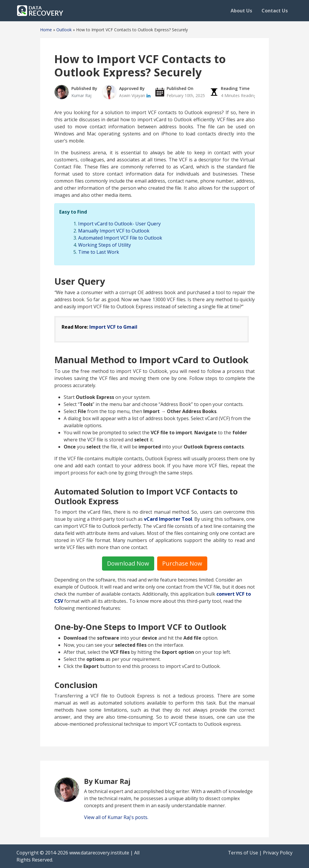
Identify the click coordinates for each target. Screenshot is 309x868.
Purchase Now (182, 563)
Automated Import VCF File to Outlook (120, 238)
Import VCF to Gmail (113, 327)
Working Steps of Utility (105, 245)
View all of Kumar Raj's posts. (116, 817)
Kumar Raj (81, 95)
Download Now (128, 563)
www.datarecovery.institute (99, 853)
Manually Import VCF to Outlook (114, 231)
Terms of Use (243, 853)
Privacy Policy (278, 853)
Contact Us (275, 11)
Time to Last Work (99, 252)
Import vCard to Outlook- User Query (119, 224)
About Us (241, 11)
